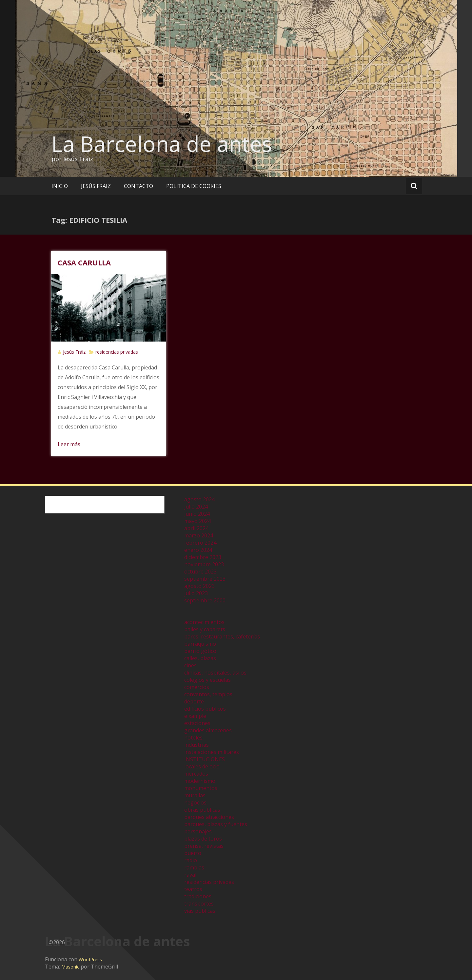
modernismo (200, 781)
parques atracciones (209, 817)
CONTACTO (138, 186)
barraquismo (200, 644)
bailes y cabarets (205, 629)
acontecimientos (204, 622)
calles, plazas (200, 658)
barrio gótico (200, 651)
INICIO (60, 186)
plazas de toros (203, 839)
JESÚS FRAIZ (96, 186)
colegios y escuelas (207, 680)
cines (190, 665)
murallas (195, 795)
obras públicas (202, 810)
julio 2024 (196, 507)
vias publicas (200, 911)
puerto (193, 853)
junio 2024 (197, 514)
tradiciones (198, 896)
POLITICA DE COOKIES (194, 186)
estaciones (197, 723)
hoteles (193, 738)
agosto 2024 (199, 499)
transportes (199, 904)
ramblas (194, 867)
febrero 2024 (200, 543)
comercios (197, 687)
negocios (195, 803)
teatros (193, 889)
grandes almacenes (208, 730)
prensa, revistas (204, 846)
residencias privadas (117, 352)
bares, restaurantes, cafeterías (222, 636)
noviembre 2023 (204, 564)
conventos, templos (208, 694)
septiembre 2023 (205, 579)
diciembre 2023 (203, 557)
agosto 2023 (199, 586)
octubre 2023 (200, 572)
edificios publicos (205, 709)
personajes (198, 831)
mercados (196, 774)
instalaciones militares (212, 752)
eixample (195, 716)
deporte (194, 701)
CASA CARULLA (84, 262)
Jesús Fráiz (74, 352)
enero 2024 (198, 550)
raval (190, 875)
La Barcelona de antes (162, 144)
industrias (197, 745)
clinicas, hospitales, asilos (215, 673)
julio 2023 (196, 593)
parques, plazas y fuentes (216, 824)
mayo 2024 (197, 521)
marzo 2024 (199, 535)
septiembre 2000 (205, 600)
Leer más (69, 444)
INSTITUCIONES (205, 759)
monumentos (201, 788)
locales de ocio (202, 766)
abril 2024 (196, 528)
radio (191, 860)
